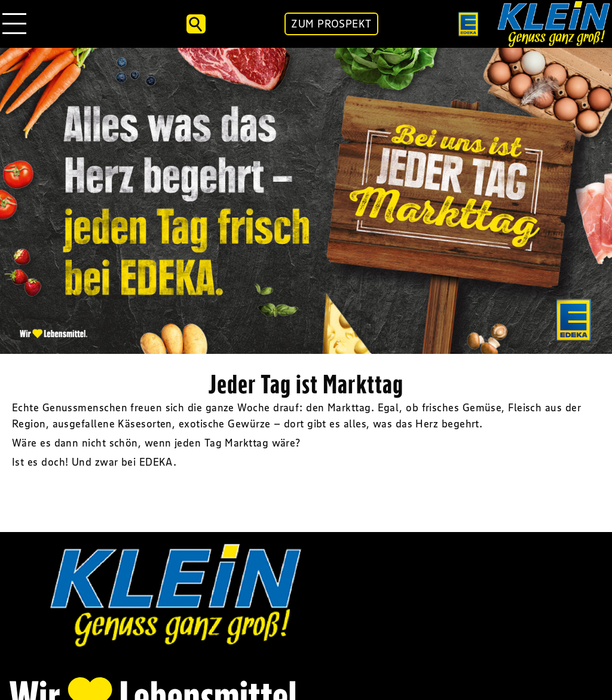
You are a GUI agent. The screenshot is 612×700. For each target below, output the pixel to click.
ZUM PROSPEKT (331, 24)
